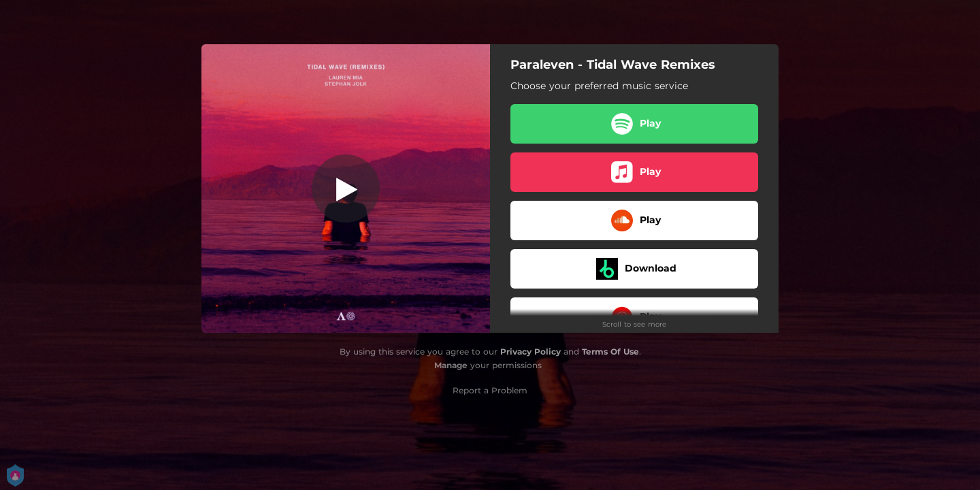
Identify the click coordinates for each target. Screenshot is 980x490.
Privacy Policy (530, 352)
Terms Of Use (610, 352)
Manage (451, 365)
